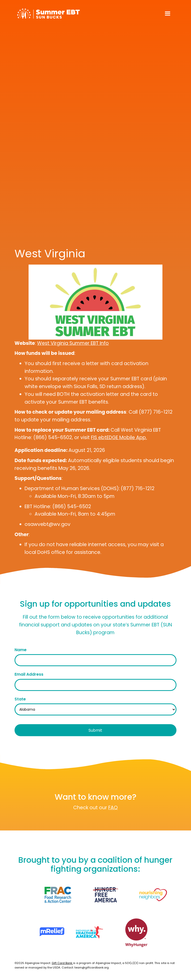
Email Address (29, 674)
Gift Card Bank (62, 963)
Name (21, 650)
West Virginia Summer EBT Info (73, 343)
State (20, 699)
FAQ (113, 808)
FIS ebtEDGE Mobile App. (119, 437)
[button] (168, 14)
